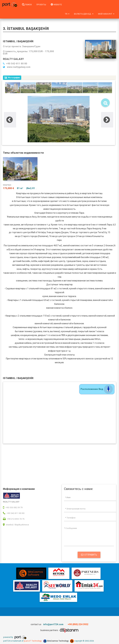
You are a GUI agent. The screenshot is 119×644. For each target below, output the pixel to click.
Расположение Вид (97, 389)
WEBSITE (56, 5)
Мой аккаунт (106, 14)
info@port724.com (53, 624)
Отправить (89, 555)
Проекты (41, 5)
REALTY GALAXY (13, 59)
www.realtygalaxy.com (17, 67)
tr (67, 14)
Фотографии (12, 78)
